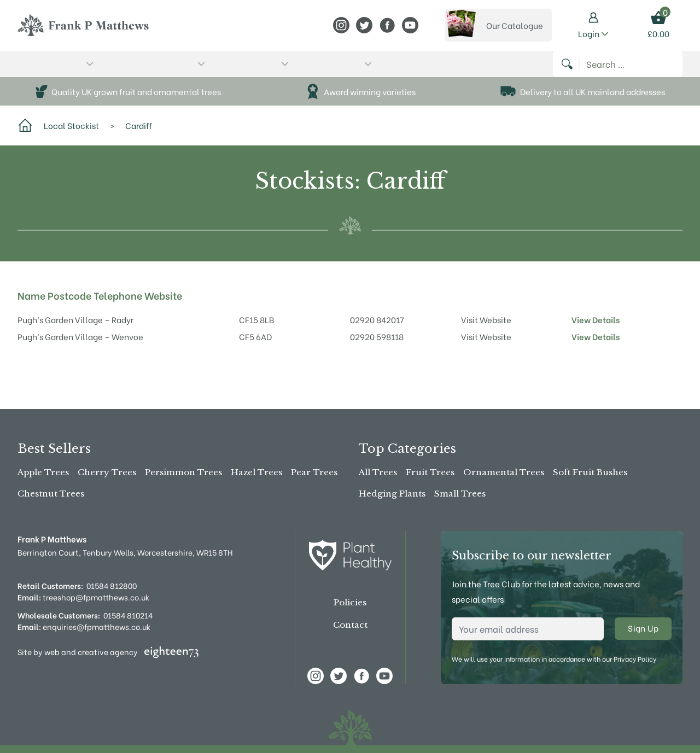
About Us (193, 69)
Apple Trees (43, 472)
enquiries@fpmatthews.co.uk (84, 626)
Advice (298, 69)
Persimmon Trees (183, 472)
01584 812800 (112, 585)
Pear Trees (314, 472)
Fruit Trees (430, 472)
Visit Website (486, 331)
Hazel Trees (256, 472)
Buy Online (47, 69)
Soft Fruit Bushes (590, 472)
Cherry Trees (107, 472)
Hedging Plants (392, 494)
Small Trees (460, 494)
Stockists (251, 69)
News (331, 69)
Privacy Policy (635, 659)
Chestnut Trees (51, 494)
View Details (596, 331)
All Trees (378, 472)
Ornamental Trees (504, 472)
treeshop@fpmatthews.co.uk (83, 597)
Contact (350, 625)
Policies (350, 602)
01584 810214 (128, 615)
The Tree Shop (122, 69)
